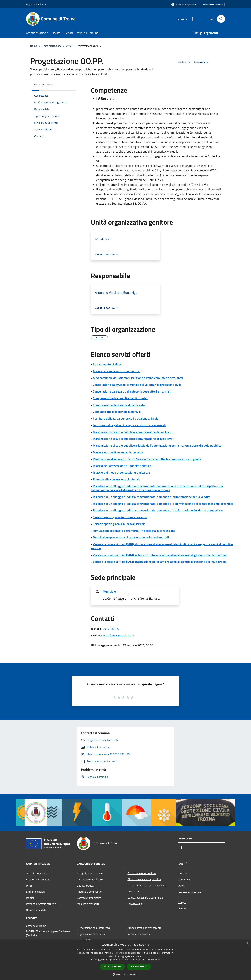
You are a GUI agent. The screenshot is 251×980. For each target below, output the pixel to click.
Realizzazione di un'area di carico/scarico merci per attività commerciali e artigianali (147, 459)
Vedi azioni (202, 62)
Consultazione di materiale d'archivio (117, 412)
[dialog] (125, 960)
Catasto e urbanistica (89, 898)
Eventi (182, 908)
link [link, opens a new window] (158, 960)
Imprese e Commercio (89, 892)
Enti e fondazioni (36, 892)
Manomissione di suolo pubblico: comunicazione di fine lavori (133, 432)
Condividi (184, 62)
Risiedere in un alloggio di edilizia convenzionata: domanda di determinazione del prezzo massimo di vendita (163, 504)
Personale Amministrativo (41, 904)
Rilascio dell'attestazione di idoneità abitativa (122, 466)
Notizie (182, 873)
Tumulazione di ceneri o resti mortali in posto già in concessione (134, 531)
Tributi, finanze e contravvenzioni (147, 885)
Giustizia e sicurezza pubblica (144, 879)
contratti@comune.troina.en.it (117, 635)
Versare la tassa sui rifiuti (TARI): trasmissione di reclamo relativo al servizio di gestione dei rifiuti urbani (160, 562)
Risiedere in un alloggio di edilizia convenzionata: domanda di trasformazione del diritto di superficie (158, 510)
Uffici (69, 46)
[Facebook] (191, 19)
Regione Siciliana (36, 4)
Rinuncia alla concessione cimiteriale (117, 479)
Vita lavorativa (85, 886)
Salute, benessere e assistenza (145, 898)
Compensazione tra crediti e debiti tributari (121, 398)
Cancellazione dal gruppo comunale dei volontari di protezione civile (137, 385)
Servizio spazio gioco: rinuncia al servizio (119, 524)
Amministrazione (52, 46)
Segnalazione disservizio (91, 934)
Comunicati (185, 879)
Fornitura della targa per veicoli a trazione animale (126, 418)
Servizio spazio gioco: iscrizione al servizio (120, 517)
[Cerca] (221, 19)
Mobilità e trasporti (88, 904)
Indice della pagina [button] (44, 85)
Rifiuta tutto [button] (139, 967)
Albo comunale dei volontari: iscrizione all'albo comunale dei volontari (139, 378)
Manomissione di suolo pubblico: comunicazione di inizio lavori (134, 439)
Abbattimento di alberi (107, 364)
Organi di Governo (36, 873)
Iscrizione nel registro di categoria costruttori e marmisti (129, 425)
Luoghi (182, 902)
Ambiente (133, 891)
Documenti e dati (36, 910)
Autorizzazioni (136, 904)
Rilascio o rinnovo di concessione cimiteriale (121, 473)
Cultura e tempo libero (90, 879)
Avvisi (182, 886)
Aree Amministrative (38, 879)
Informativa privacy (139, 934)
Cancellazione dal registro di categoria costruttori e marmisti (132, 391)
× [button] (247, 943)
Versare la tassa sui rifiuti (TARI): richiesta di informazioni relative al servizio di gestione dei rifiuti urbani (160, 555)
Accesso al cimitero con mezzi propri (117, 371)
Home (34, 46)
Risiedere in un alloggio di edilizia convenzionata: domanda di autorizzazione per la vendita (152, 497)
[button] (126, 974)
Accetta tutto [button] (112, 967)
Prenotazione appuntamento (93, 928)
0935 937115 (111, 629)
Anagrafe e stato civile (90, 873)
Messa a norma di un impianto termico (118, 452)
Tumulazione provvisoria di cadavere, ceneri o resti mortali (131, 537)
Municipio (109, 591)
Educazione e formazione (142, 873)
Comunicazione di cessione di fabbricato (119, 405)
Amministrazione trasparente (145, 928)
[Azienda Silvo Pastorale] (213, 5)
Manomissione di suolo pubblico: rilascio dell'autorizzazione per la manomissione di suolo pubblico (157, 445)
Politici (30, 898)
